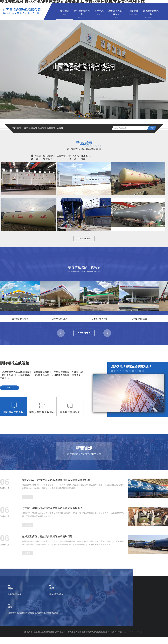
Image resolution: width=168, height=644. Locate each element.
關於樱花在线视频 (35, 586)
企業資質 (31, 592)
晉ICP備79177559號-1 (134, 632)
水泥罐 (60, 128)
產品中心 (59, 586)
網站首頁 (4, 586)
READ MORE (84, 239)
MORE (10, 388)
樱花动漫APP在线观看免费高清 (40, 128)
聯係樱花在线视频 (62, 592)
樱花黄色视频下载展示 (10, 592)
